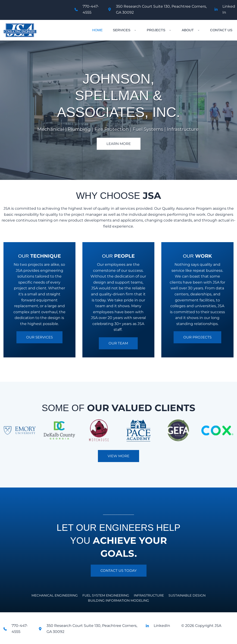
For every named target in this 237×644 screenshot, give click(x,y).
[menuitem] (98, 30)
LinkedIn (162, 626)
